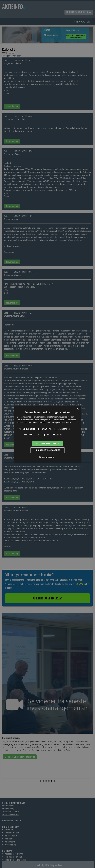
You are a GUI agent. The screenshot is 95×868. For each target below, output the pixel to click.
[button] (47, 457)
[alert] (48, 434)
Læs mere (67, 423)
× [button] (78, 409)
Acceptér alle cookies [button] (48, 443)
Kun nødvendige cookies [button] (48, 450)
